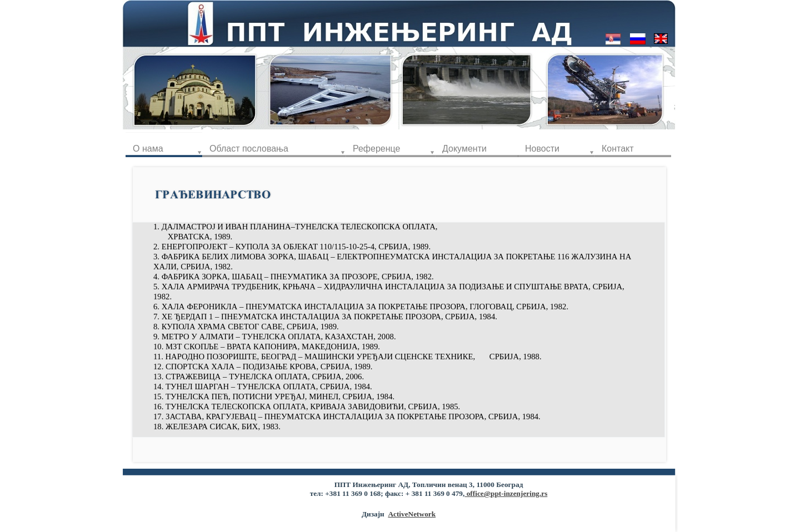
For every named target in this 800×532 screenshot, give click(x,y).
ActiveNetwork (412, 514)
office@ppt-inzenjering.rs (506, 493)
